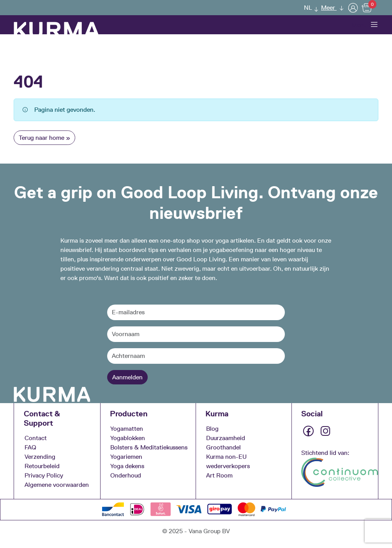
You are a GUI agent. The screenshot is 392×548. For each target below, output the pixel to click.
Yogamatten (127, 428)
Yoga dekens (127, 466)
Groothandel (223, 447)
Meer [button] (329, 8)
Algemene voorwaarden (57, 484)
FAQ (30, 447)
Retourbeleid (42, 466)
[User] (353, 8)
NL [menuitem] (308, 8)
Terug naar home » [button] (44, 138)
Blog (212, 428)
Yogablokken (128, 438)
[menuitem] (309, 8)
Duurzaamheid (226, 438)
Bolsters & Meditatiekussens (149, 447)
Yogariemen (126, 456)
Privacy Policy (44, 475)
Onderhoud (126, 475)
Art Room (219, 475)
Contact (36, 438)
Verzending (40, 456)
